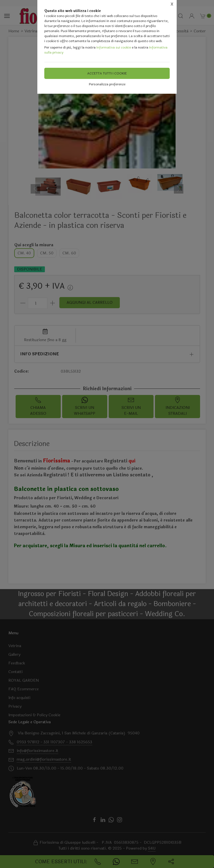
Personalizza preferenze (107, 84)
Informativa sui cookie (114, 47)
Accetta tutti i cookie (107, 73)
